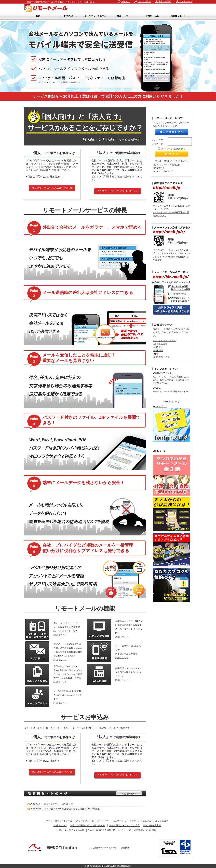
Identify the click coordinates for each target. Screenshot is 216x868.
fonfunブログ (161, 406)
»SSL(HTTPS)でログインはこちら (172, 161)
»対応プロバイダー (162, 357)
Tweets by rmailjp (172, 401)
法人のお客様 (165, 1)
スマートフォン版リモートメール (93, 821)
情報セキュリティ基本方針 (71, 830)
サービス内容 (69, 16)
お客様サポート (180, 16)
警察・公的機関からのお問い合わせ (88, 825)
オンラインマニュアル (140, 821)
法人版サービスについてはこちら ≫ (117, 191)
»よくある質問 (160, 344)
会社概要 (125, 848)
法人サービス (119, 821)
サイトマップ (186, 1)
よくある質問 (162, 821)
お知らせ (125, 1)
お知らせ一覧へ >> (129, 794)
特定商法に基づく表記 (145, 830)
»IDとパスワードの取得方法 (167, 165)
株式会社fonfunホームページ (103, 848)
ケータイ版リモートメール (59, 821)
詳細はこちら (60, 635)
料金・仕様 (122, 16)
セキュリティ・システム (94, 16)
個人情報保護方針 (152, 825)
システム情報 (144, 1)
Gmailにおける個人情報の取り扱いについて (109, 830)
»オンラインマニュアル (164, 341)
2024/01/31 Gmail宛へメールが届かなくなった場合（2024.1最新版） (66, 809)
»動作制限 (158, 350)
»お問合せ (158, 347)
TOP (38, 16)
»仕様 (156, 354)
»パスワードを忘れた (163, 171)
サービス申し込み (150, 16)
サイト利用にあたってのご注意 (124, 825)
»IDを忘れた (159, 168)
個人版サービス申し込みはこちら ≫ (52, 188)
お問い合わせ (60, 825)
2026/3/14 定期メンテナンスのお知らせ (51, 804)
